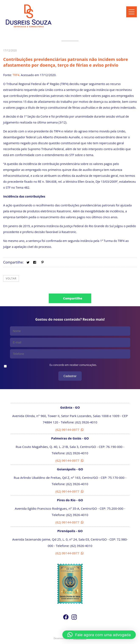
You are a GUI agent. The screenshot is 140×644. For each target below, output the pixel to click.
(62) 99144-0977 (70, 430)
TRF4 (16, 75)
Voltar (11, 278)
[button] (99, 635)
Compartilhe (73, 298)
